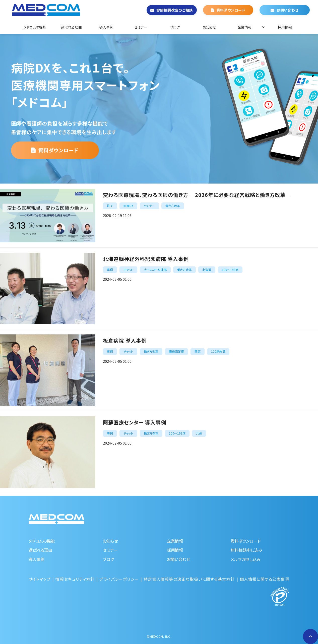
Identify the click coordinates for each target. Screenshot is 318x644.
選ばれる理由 (71, 27)
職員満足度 (176, 351)
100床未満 (218, 351)
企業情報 (244, 27)
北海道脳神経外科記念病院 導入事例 (146, 259)
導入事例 (106, 27)
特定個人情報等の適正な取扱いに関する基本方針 (189, 579)
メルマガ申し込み (246, 559)
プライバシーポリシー (119, 579)
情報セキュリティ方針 (75, 579)
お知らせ (209, 27)
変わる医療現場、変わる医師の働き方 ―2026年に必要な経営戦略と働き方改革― (197, 195)
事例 (110, 270)
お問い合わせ (288, 10)
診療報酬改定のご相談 (175, 10)
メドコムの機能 (35, 27)
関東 (198, 351)
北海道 (207, 270)
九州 (199, 433)
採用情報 (285, 27)
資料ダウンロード (231, 10)
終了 (110, 206)
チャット (128, 270)
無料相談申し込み (246, 550)
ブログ (175, 27)
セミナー (141, 27)
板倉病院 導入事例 (125, 341)
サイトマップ (40, 579)
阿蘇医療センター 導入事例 (135, 422)
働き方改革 (173, 206)
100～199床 (230, 270)
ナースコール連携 (155, 270)
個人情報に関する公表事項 (264, 579)
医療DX (128, 206)
